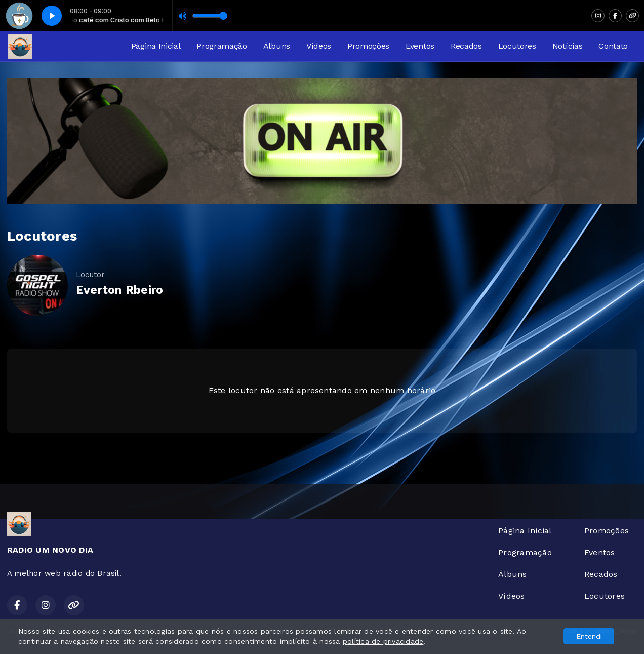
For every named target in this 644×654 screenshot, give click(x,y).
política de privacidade (383, 641)
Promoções (368, 46)
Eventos (420, 46)
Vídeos (319, 46)
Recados (466, 46)
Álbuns (277, 46)
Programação (222, 46)
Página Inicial (156, 46)
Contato (613, 46)
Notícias (567, 46)
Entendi (589, 636)
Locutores (517, 46)
